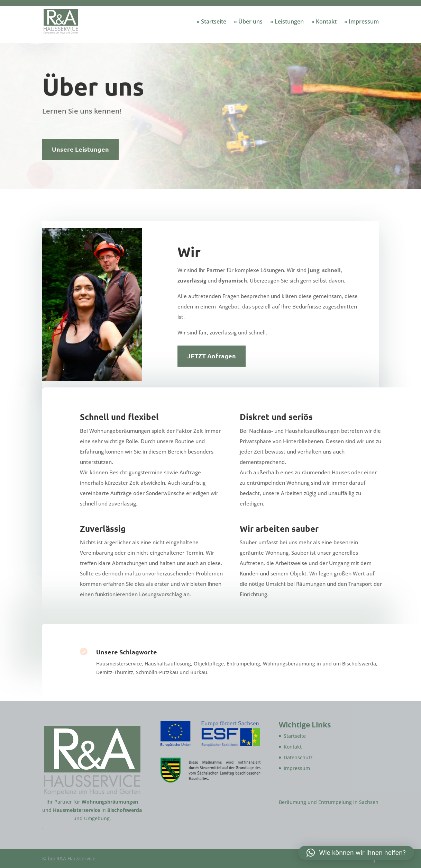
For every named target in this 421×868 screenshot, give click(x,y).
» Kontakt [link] (324, 22)
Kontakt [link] (293, 747)
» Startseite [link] (211, 22)
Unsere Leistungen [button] (80, 149)
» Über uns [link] (248, 22)
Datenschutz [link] (298, 757)
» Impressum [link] (361, 22)
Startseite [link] (295, 736)
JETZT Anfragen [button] (212, 356)
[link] (74, 21)
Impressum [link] (297, 768)
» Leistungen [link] (287, 22)
